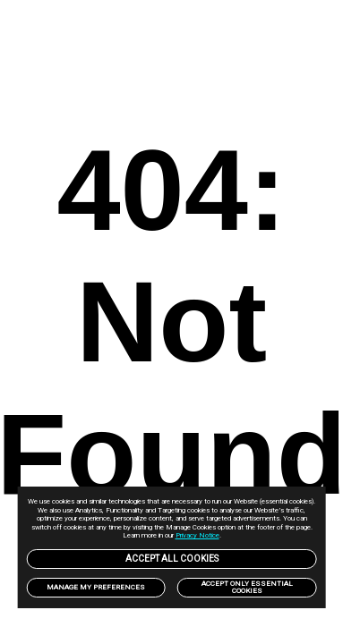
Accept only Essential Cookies (247, 587)
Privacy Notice (197, 535)
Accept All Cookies (172, 559)
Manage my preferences (96, 587)
